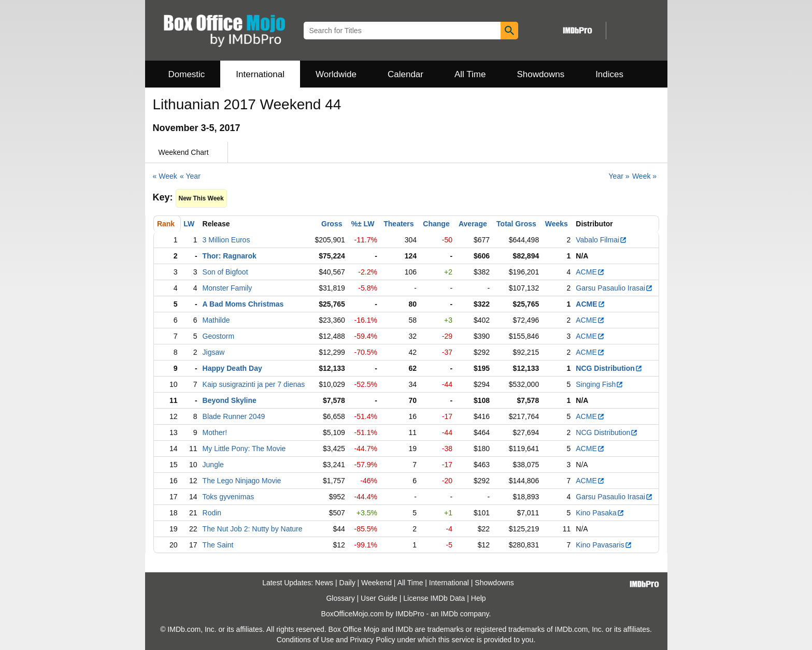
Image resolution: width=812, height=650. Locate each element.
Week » (644, 176)
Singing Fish (600, 384)
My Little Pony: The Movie (244, 449)
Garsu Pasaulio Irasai (614, 288)
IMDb (449, 614)
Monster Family (227, 288)
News (324, 583)
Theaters (398, 224)
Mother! (215, 432)
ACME (590, 272)
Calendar (405, 74)
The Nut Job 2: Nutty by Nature (253, 529)
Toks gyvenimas (229, 497)
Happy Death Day (232, 368)
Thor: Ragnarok (230, 256)
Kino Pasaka (600, 513)
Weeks (557, 224)
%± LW (363, 224)
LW (189, 224)
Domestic (187, 74)
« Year (190, 176)
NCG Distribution (609, 368)
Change (436, 224)
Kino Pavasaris (604, 545)
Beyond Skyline (230, 400)
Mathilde (216, 320)
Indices (609, 74)
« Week (165, 176)
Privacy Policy (372, 640)
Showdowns (540, 74)
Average (473, 224)
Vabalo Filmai (601, 240)
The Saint (218, 545)
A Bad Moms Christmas (243, 304)
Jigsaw (214, 352)
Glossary (340, 598)
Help (479, 598)
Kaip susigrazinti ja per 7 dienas (254, 384)
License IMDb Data (434, 598)
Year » (619, 176)
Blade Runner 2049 (234, 416)
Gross (332, 224)
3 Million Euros (226, 240)
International (260, 74)
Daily (347, 583)
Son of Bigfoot (225, 272)
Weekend (376, 583)
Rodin (212, 513)
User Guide (379, 598)
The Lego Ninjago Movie (242, 481)
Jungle (213, 465)
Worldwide (336, 74)
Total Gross (516, 224)
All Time (470, 74)
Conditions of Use (305, 640)
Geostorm (218, 336)
